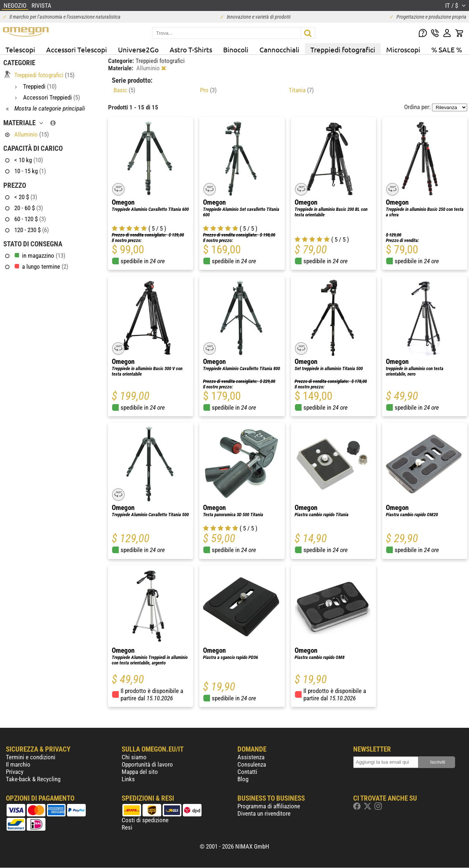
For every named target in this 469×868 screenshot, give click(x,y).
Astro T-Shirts (191, 49)
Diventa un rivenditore (264, 813)
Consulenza (252, 764)
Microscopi (403, 49)
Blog (243, 779)
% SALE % (447, 49)
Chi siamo (134, 757)
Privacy (15, 772)
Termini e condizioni (31, 757)
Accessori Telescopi (77, 49)
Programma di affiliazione (269, 806)
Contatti (247, 772)
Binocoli (236, 49)
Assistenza (251, 757)
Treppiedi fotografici (343, 49)
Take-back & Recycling (33, 779)
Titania (301, 90)
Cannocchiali (279, 49)
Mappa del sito (140, 772)
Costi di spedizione (145, 820)
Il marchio (18, 764)
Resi (127, 827)
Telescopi (20, 49)
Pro (208, 90)
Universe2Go (138, 49)
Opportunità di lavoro (147, 764)
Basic (124, 90)
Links (128, 779)
